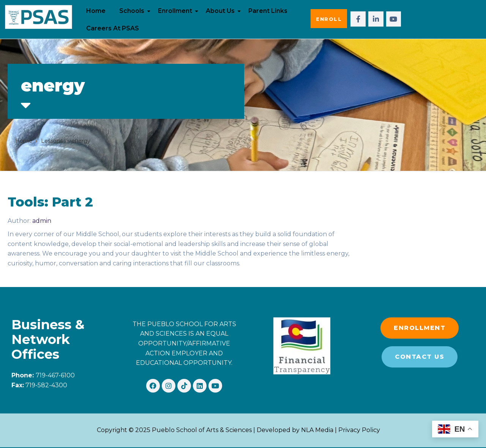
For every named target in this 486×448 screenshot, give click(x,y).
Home (96, 11)
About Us (220, 11)
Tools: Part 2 (50, 202)
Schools (132, 11)
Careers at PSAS (113, 28)
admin (42, 221)
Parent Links (268, 11)
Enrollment (175, 11)
